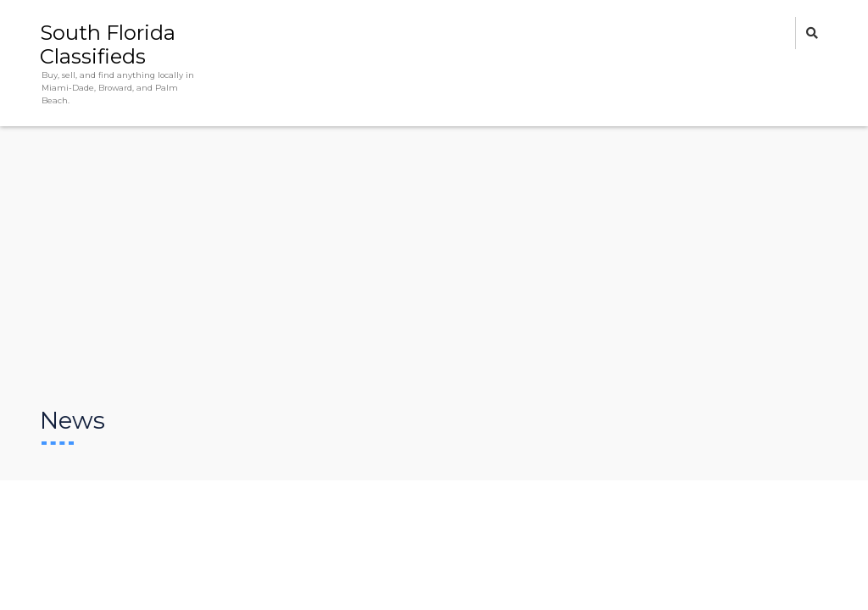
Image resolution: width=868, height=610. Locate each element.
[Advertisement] (434, 279)
